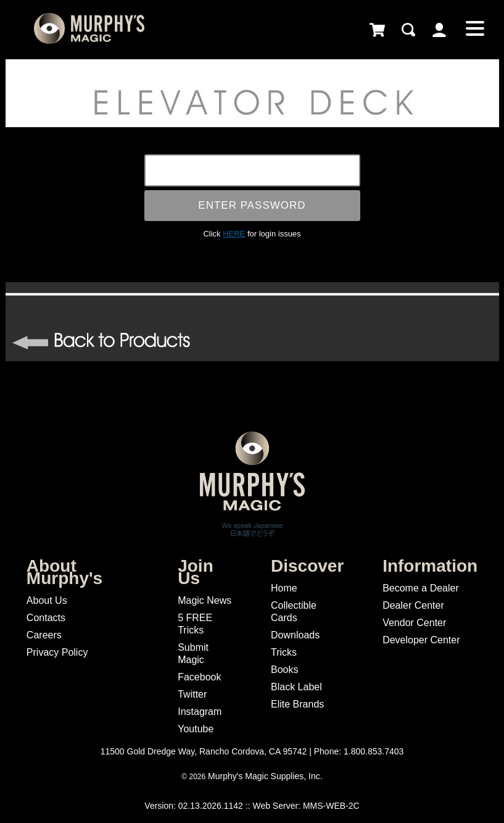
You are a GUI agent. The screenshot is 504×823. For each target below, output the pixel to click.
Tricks (284, 652)
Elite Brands (297, 704)
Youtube (196, 729)
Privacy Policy (57, 652)
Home (284, 588)
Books (284, 670)
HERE (234, 234)
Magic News (204, 600)
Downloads (295, 635)
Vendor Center (414, 623)
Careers (44, 635)
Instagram (200, 712)
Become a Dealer (421, 588)
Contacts (46, 618)
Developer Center (421, 640)
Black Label (296, 687)
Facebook (199, 677)
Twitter (192, 694)
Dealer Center (413, 605)
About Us (47, 600)
